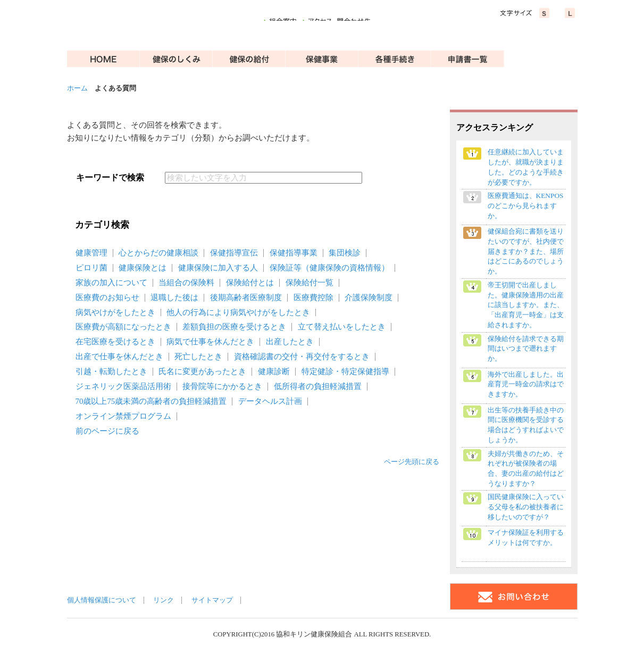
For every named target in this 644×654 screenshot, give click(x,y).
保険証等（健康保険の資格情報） (329, 268)
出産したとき (290, 342)
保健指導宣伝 (234, 253)
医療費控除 (313, 297)
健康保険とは (143, 268)
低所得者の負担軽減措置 (318, 386)
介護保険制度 (369, 297)
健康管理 (91, 253)
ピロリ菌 (91, 268)
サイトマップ (212, 600)
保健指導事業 (294, 253)
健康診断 (274, 371)
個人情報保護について (102, 600)
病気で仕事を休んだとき (210, 342)
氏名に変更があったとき (202, 371)
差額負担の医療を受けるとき (234, 327)
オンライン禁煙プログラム (123, 416)
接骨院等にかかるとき (222, 386)
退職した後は (174, 297)
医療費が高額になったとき (123, 327)
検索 (387, 178)
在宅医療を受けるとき (115, 342)
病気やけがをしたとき (115, 312)
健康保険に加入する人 (218, 268)
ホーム (77, 88)
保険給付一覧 (310, 283)
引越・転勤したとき (111, 371)
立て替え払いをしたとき (342, 327)
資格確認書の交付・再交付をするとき (302, 357)
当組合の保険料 (186, 283)
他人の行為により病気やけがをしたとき (238, 312)
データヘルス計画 (270, 401)
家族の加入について (111, 283)
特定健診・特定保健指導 (345, 371)
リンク (164, 600)
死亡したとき (198, 357)
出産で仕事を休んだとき (119, 357)
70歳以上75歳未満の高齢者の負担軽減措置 (151, 401)
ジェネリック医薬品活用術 (123, 386)
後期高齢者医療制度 (246, 297)
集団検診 (345, 253)
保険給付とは (250, 283)
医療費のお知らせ (107, 297)
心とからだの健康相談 (158, 253)
